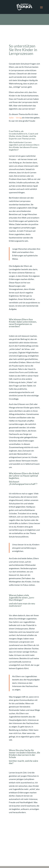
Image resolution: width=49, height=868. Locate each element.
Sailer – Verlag (15, 118)
